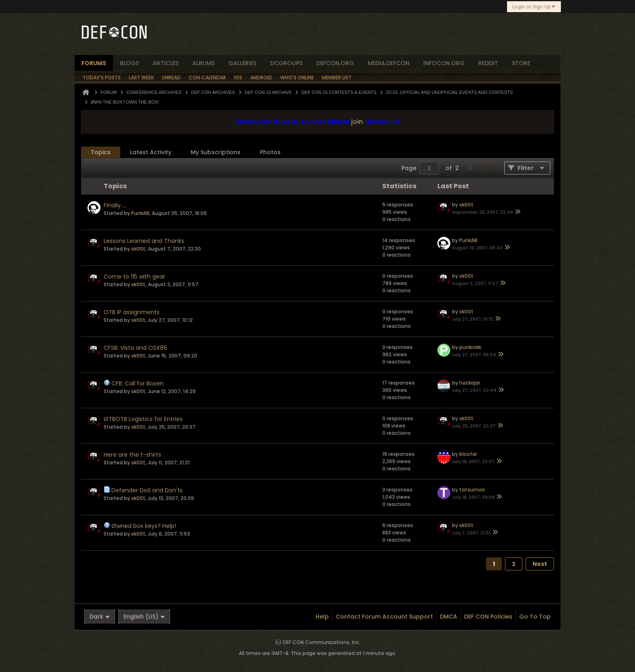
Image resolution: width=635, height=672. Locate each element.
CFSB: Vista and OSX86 (135, 348)
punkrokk (470, 347)
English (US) (144, 617)
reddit (488, 63)
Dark (100, 617)
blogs (129, 63)
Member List (337, 78)
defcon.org (335, 63)
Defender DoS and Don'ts (147, 490)
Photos (270, 152)
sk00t (466, 205)
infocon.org (444, 63)
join (357, 122)
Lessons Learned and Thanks (144, 241)
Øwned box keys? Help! (144, 526)
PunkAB (140, 213)
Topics (101, 152)
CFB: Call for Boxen (137, 383)
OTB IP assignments (132, 312)
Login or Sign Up (534, 7)
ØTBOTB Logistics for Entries (143, 419)
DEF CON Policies (488, 617)
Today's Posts (102, 78)
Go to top (535, 617)
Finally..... (115, 205)
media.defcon (389, 63)
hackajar (470, 383)
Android (261, 78)
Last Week (141, 78)
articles (166, 63)
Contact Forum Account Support (384, 617)
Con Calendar (207, 78)
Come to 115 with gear (134, 276)
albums (203, 63)
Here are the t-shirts (132, 455)
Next (540, 564)
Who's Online (297, 78)
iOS (238, 78)
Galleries (242, 63)
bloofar (468, 454)
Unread (171, 78)
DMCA (449, 617)
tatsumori (472, 490)
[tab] (101, 152)
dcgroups (286, 63)
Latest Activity (151, 152)
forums (94, 63)
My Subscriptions (216, 152)
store (521, 63)
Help (322, 617)
